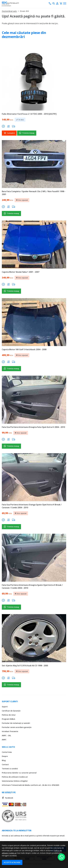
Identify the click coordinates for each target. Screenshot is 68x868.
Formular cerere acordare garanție (17, 727)
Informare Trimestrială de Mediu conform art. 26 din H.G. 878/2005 (30, 785)
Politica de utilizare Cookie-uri (15, 777)
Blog (4, 760)
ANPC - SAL (6, 735)
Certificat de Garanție (11, 711)
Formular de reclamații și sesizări (16, 723)
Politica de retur (9, 715)
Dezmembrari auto (9, 11)
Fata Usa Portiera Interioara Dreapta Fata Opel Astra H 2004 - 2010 (33, 427)
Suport (5, 707)
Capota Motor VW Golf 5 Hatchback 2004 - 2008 (24, 349)
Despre (5, 756)
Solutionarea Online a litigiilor (15, 781)
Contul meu (7, 752)
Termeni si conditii (10, 769)
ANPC (4, 740)
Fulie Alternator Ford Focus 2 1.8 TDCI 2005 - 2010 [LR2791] (29, 114)
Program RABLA (8, 719)
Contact (5, 764)
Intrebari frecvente (10, 731)
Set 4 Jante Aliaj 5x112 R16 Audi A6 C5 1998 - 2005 (25, 666)
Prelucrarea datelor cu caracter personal (19, 773)
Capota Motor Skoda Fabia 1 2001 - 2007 (21, 272)
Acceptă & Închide (12, 862)
